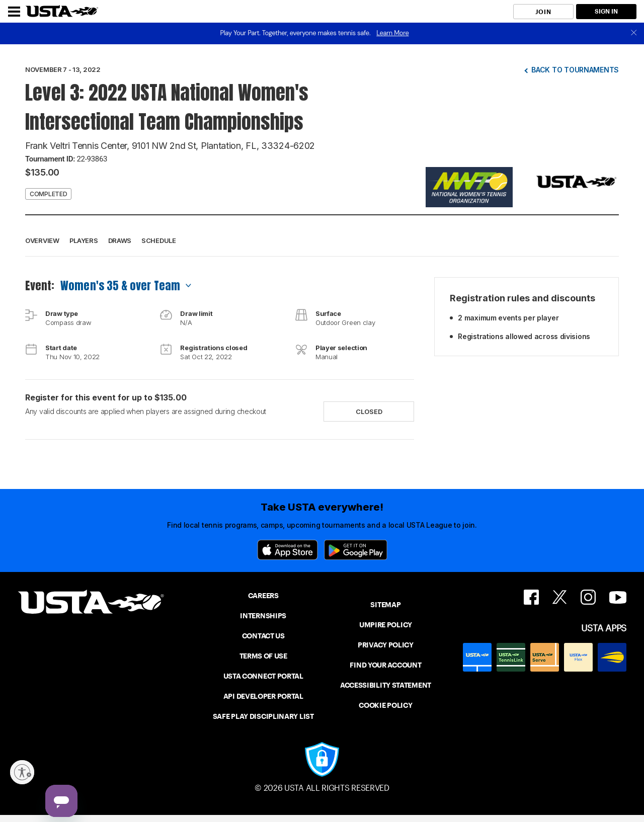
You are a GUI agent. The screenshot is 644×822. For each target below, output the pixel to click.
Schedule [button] (159, 240)
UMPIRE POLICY (386, 625)
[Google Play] (356, 550)
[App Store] (288, 550)
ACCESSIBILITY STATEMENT (386, 685)
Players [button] (84, 240)
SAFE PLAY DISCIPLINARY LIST (263, 716)
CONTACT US (263, 636)
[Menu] (14, 12)
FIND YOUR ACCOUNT (385, 665)
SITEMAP (385, 605)
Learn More (392, 33)
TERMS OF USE (263, 656)
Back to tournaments (575, 70)
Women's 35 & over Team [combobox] (120, 285)
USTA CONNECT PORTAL (263, 676)
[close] (634, 33)
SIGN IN (606, 11)
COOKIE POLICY (385, 705)
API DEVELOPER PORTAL (263, 696)
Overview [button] (42, 240)
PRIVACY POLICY (386, 645)
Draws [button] (120, 240)
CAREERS (263, 596)
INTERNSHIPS (263, 616)
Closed (369, 412)
